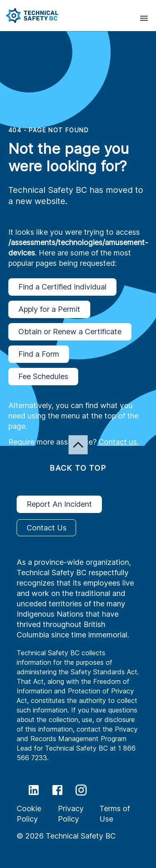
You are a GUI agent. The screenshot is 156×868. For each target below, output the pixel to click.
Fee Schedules (43, 377)
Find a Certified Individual (62, 287)
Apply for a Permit (49, 309)
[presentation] (144, 18)
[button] (29, 16)
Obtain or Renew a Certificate (70, 332)
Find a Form (39, 354)
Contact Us (46, 528)
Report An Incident (59, 504)
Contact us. (119, 442)
